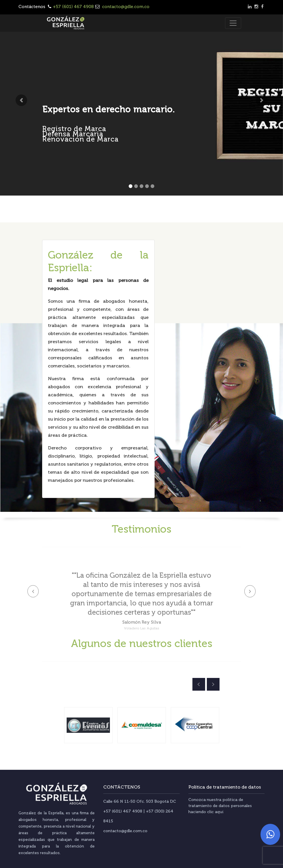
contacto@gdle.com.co (125, 7)
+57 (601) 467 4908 (73, 7)
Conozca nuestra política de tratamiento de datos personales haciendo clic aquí (220, 806)
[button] (21, 100)
